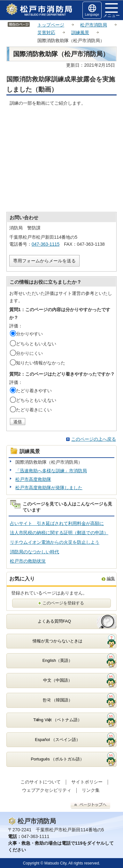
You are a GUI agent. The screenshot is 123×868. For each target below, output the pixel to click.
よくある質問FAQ (54, 621)
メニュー (111, 11)
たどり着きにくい (34, 410)
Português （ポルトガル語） (58, 759)
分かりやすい (29, 334)
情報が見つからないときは (58, 641)
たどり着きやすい (34, 391)
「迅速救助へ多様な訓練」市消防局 (51, 471)
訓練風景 (80, 33)
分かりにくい (29, 353)
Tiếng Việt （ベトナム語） (58, 720)
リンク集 (91, 790)
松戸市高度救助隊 (33, 479)
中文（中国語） (58, 680)
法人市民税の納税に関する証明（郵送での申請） (59, 533)
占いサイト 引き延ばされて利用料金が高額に (57, 523)
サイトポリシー (87, 782)
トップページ (51, 25)
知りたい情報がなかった (41, 363)
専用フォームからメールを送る (44, 261)
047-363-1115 (46, 244)
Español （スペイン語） (58, 740)
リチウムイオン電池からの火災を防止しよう (55, 542)
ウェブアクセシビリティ (47, 790)
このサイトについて (41, 782)
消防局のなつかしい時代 (35, 552)
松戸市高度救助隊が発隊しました (49, 488)
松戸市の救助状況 (28, 561)
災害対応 (46, 33)
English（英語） (58, 660)
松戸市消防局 (94, 25)
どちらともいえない (36, 344)
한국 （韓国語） (58, 700)
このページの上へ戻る (94, 439)
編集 (111, 578)
